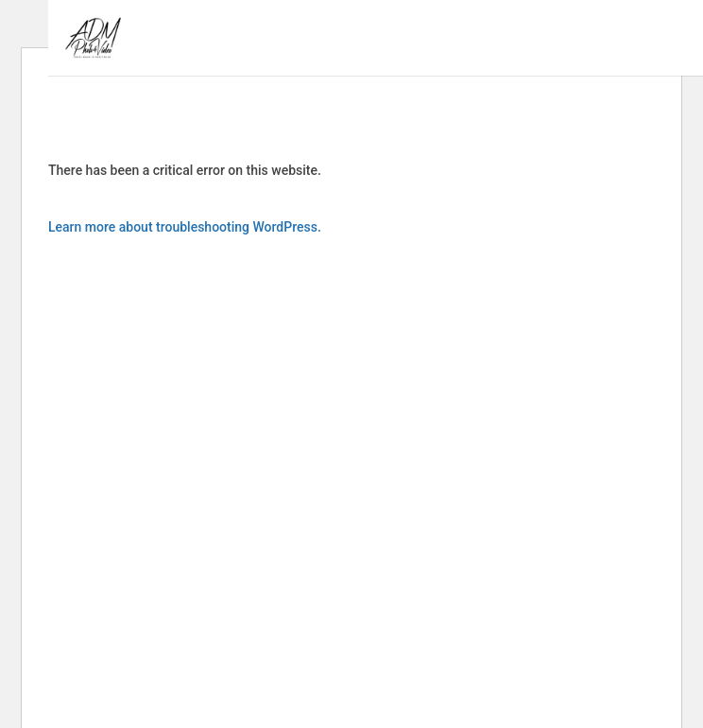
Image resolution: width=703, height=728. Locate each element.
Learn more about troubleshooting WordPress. (185, 227)
